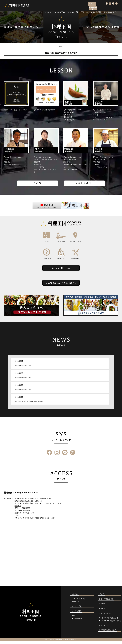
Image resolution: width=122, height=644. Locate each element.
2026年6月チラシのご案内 (23, 368)
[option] (61, 27)
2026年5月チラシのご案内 (23, 380)
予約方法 (76, 604)
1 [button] (60, 46)
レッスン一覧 (73, 8)
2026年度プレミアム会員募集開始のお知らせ (29, 404)
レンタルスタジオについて (109, 621)
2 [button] (62, 46)
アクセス (84, 8)
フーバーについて (45, 8)
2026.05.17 (61, 53)
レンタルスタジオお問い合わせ (111, 624)
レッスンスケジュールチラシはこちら (61, 285)
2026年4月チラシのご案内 (23, 392)
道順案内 (18, 508)
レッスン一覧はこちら (61, 269)
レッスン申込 (60, 8)
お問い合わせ (78, 621)
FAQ (75, 618)
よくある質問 (96, 8)
